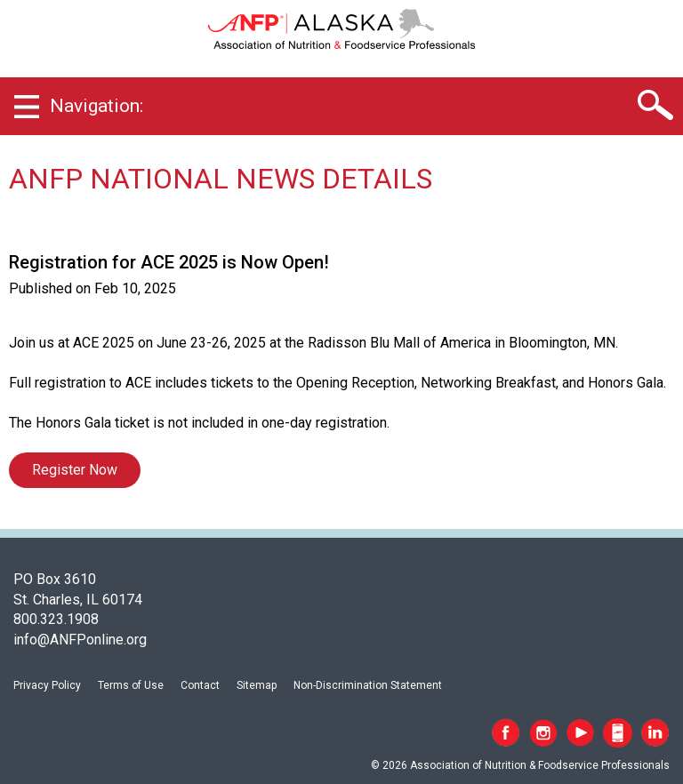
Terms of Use (131, 685)
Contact (200, 685)
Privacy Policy (47, 685)
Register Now (75, 470)
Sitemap (257, 685)
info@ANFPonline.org (80, 640)
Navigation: (96, 106)
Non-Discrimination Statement (368, 685)
